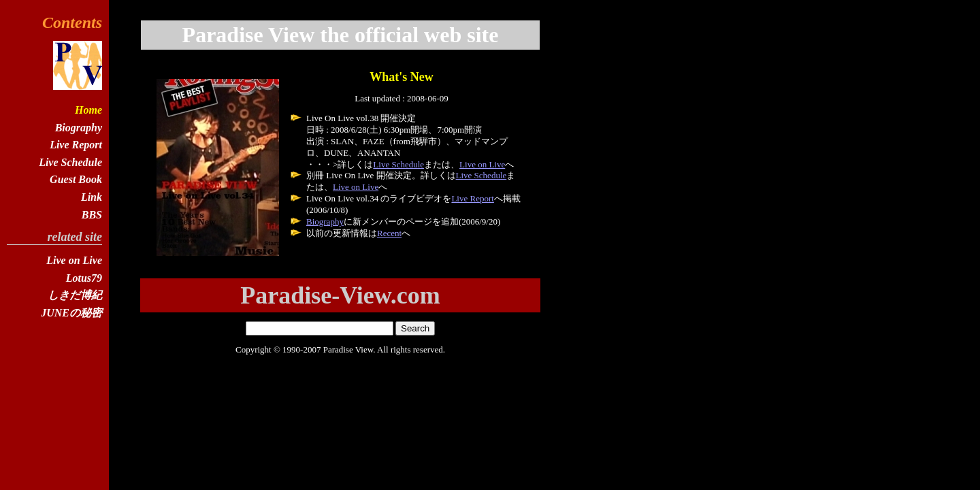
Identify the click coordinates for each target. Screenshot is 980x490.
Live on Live (482, 164)
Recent (389, 233)
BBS (92, 215)
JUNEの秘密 (71, 313)
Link (92, 197)
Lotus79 (84, 278)
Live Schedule (398, 164)
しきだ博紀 (75, 295)
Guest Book (76, 179)
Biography (325, 222)
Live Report (472, 198)
